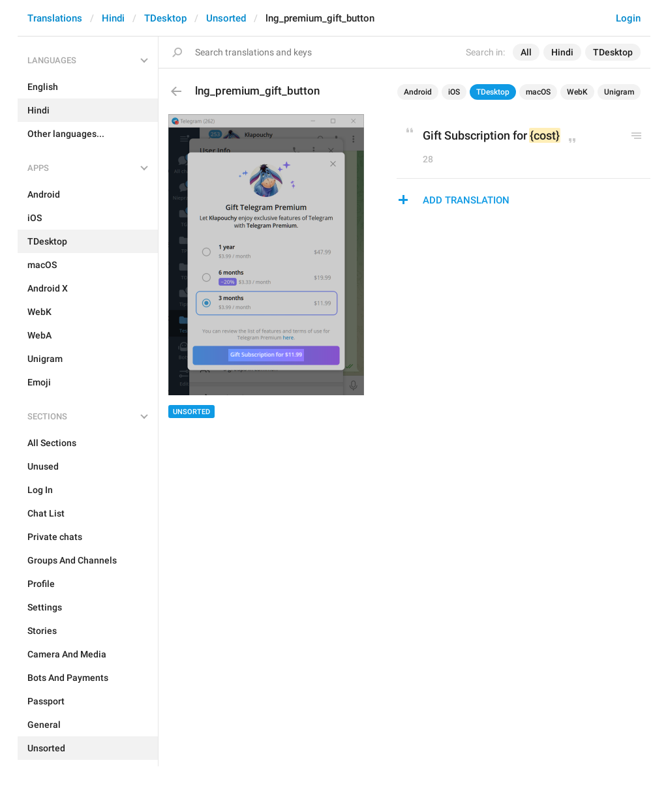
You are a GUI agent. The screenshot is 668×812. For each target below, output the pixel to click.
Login (628, 18)
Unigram (619, 92)
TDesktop (165, 18)
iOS (454, 92)
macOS (538, 92)
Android (418, 92)
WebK (577, 92)
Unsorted (226, 18)
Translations (55, 18)
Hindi (113, 18)
